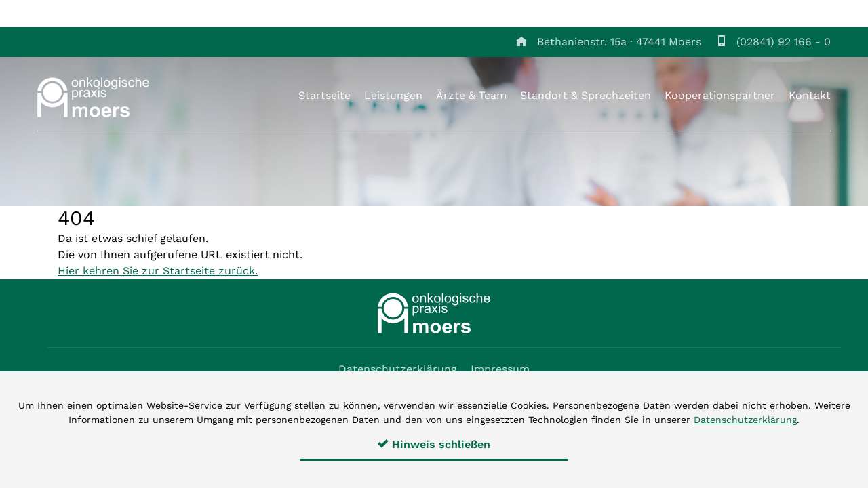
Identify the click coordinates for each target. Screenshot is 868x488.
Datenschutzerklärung (398, 369)
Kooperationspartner (720, 95)
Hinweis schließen (434, 444)
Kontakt (810, 95)
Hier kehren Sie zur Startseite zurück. (158, 271)
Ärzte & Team (471, 95)
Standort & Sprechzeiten (586, 95)
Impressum (500, 369)
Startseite (324, 95)
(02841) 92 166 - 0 (784, 42)
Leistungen (393, 95)
